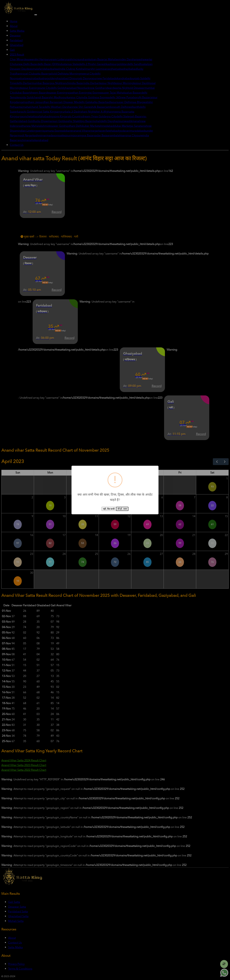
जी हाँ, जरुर (122, 509)
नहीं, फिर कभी (109, 509)
